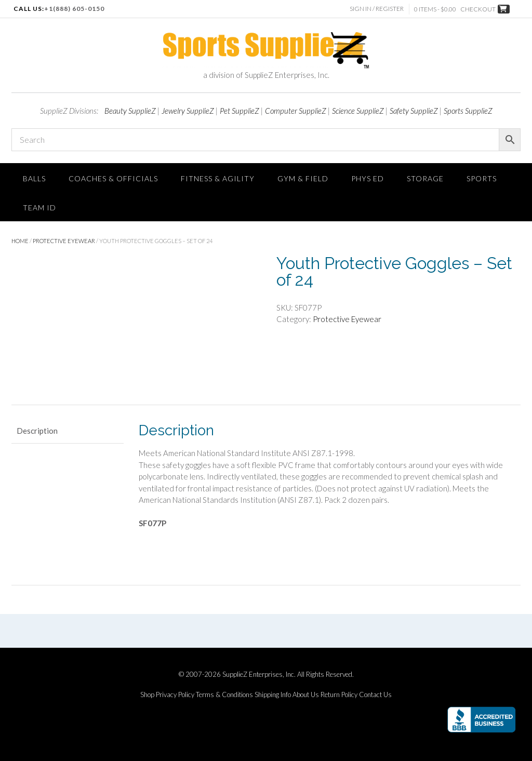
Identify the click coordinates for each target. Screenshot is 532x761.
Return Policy (339, 695)
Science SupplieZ (358, 111)
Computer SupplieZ (296, 111)
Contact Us (375, 695)
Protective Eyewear (64, 241)
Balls (34, 178)
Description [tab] (37, 431)
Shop (147, 695)
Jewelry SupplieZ (188, 111)
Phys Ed (368, 178)
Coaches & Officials (113, 178)
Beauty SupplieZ (130, 111)
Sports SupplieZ (468, 111)
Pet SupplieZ (240, 111)
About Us (306, 695)
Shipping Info (273, 695)
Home (20, 241)
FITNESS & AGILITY (218, 178)
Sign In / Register (377, 9)
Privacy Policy (175, 695)
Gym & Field (303, 178)
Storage (425, 178)
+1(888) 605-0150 (74, 9)
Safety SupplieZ (414, 111)
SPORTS (482, 178)
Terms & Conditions (224, 695)
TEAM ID (39, 208)
